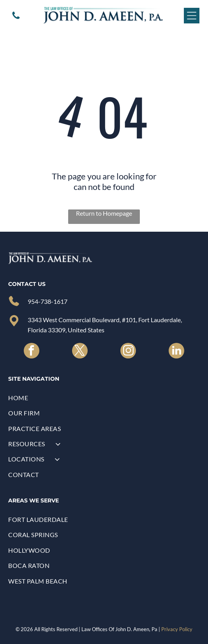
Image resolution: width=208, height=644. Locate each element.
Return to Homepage (104, 213)
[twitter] (80, 352)
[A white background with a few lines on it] (16, 18)
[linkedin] (176, 352)
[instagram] (128, 352)
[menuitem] (104, 398)
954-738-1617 (48, 301)
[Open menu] (192, 16)
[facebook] (32, 352)
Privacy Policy (177, 629)
